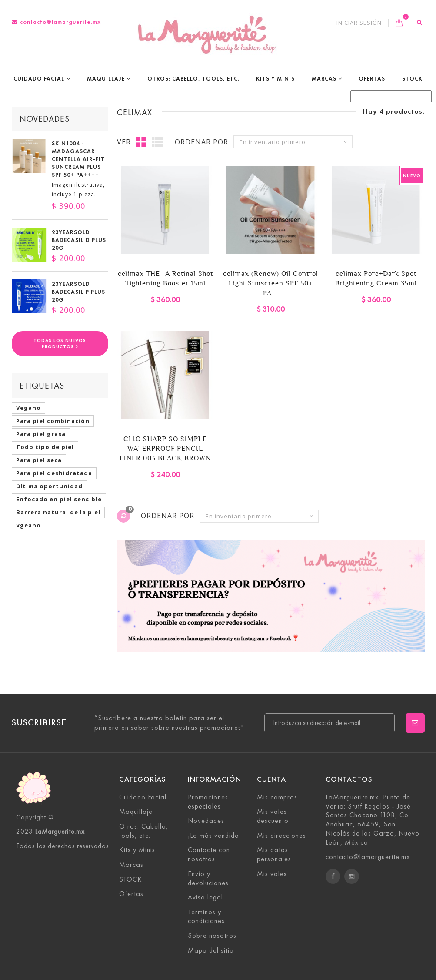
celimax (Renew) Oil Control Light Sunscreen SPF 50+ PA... (271, 283)
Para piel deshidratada (54, 473)
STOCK (412, 79)
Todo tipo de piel (45, 447)
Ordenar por (201, 142)
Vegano (28, 408)
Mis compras (277, 797)
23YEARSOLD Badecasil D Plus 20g (79, 240)
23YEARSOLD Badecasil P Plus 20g (78, 292)
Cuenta (271, 779)
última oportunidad (49, 486)
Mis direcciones (281, 835)
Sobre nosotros (212, 935)
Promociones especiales (208, 802)
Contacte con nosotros (209, 854)
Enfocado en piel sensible (59, 499)
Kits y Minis (275, 79)
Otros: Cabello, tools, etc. (193, 79)
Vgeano (28, 525)
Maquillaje (106, 79)
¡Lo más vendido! (215, 835)
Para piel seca (39, 460)
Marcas (324, 79)
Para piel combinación (53, 421)
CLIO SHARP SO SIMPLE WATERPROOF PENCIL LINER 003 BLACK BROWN (165, 449)
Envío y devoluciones (208, 878)
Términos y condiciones (206, 916)
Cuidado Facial (39, 79)
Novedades (45, 119)
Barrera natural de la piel (58, 512)
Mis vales (272, 874)
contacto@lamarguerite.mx (56, 22)
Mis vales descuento (273, 816)
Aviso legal (205, 897)
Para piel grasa (41, 434)
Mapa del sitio (211, 950)
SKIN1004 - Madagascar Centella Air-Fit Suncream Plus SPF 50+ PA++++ (78, 159)
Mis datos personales (274, 854)
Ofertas (372, 79)
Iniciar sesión (359, 23)
